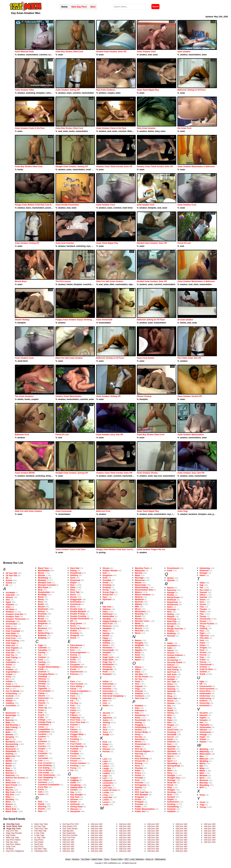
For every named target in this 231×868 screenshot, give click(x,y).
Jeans (105, 720)
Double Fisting (77, 614)
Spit (169, 758)
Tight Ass (204, 636)
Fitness (74, 729)
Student (171, 797)
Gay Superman (69, 833)
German (74, 799)
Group (106, 590)
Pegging (139, 725)
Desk (73, 578)
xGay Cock (11, 847)
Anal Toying (11, 657)
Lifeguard (107, 780)
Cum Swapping (45, 777)
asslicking (31, 93)
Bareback (10, 742)
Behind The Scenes (15, 778)
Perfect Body (141, 732)
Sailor (170, 643)
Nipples (139, 650)
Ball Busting (12, 725)
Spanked (171, 751)
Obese (138, 667)
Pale (137, 713)
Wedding (204, 761)
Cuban (41, 756)
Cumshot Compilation (49, 785)
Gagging (75, 780)
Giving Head (76, 807)
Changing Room (46, 674)
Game (73, 783)
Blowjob (42, 580)
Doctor (74, 597)
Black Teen (43, 568)
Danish (41, 809)
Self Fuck (172, 672)
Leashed (107, 771)
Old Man (139, 674)
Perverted (140, 739)
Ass (8, 689)
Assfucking (11, 693)
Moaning (139, 614)
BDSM (9, 761)
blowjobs (40, 93)
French (74, 761)
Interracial (107, 693)
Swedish (171, 811)
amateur (21, 55)
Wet (201, 766)
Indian (106, 681)
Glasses (74, 809)
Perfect (138, 730)
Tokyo (203, 645)
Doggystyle (76, 599)
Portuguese (141, 785)
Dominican (76, 604)
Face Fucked (77, 684)
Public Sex (140, 811)
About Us (149, 859)
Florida (74, 737)
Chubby (42, 684)
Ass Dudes (39, 842)
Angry (9, 660)
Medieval (139, 599)
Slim (169, 722)
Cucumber (43, 758)
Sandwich (172, 646)
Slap (169, 718)
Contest (42, 737)
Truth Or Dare (206, 669)
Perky (138, 734)
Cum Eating (44, 768)
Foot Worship (77, 746)
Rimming (172, 619)
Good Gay (39, 844)
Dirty (73, 590)
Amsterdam (11, 624)
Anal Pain (10, 650)
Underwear (205, 696)
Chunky (42, 686)
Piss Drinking (142, 758)
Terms (107, 859)
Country (42, 746)
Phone (138, 742)
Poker (138, 770)
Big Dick (10, 795)
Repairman (173, 602)
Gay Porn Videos (13, 840)
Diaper (73, 583)
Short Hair (172, 698)
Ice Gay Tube (40, 826)
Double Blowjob (78, 611)
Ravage (171, 592)
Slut (169, 727)
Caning (41, 652)
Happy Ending (109, 621)
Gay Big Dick (68, 831)
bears (29, 208)
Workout (204, 780)
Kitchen (106, 749)
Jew (105, 725)
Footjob (74, 751)
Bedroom (10, 775)
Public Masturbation (145, 809)
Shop (170, 696)
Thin (202, 614)
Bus (40, 626)
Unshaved (205, 705)
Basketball (11, 751)
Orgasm (139, 686)
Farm (73, 696)
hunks (72, 131)
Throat (203, 621)
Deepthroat (76, 573)
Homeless (107, 648)
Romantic (172, 624)
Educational (76, 645)
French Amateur (78, 763)
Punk (170, 571)
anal (150, 55)
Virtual (203, 739)
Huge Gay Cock (14, 829)
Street (170, 785)
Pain (137, 708)
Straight (171, 775)
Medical (139, 597)
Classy (41, 700)
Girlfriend (75, 804)
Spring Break (174, 766)
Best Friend (11, 785)
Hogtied (106, 640)
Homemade (108, 650)
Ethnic (73, 662)
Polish (138, 775)
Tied (202, 631)
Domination (76, 602)
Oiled (138, 672)
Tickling (203, 628)
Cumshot (42, 782)
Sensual (171, 677)
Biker (8, 797)
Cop (40, 739)
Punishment (173, 568)
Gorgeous (107, 575)
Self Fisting (173, 670)
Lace (105, 759)
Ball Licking (11, 727)
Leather (106, 773)
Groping (107, 587)
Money (138, 619)
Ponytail (139, 778)
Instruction (108, 691)
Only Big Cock (13, 824)
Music (138, 633)
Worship (204, 783)
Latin (105, 764)
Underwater (205, 693)
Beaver (9, 770)
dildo (130, 131)
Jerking (106, 722)
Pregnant (139, 797)
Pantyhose (140, 715)
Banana (9, 734)
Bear (8, 768)
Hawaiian (107, 628)
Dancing (42, 806)
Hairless (107, 609)
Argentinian (11, 672)
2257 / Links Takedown (134, 859)
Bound (41, 607)
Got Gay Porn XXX (71, 824)
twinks (151, 131)
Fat (72, 701)
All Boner (10, 849)
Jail (104, 715)
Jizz (104, 727)
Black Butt (11, 809)
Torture (203, 652)
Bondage (42, 595)
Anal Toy (10, 655)
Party (138, 718)
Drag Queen (76, 623)
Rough (170, 626)
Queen (170, 578)
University (205, 703)
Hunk (105, 672)
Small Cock (173, 730)
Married (139, 573)
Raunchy (172, 590)
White (202, 771)
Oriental (139, 691)
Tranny (203, 662)
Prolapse (139, 802)
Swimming (205, 568)
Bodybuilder (44, 592)
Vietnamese (205, 732)
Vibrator (204, 730)
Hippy (105, 638)
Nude (138, 655)
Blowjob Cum (45, 583)
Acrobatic (10, 592)
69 (7, 585)
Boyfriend (43, 609)
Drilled (73, 631)
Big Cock (10, 792)
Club (40, 712)
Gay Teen (75, 797)
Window (204, 775)
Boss (40, 602)
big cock (158, 476)
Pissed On (140, 761)
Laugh (106, 768)
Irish (105, 703)
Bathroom (11, 756)
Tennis (203, 604)
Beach (9, 763)
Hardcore (107, 626)
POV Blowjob (141, 795)
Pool (137, 780)
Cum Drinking (45, 765)
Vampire (204, 720)
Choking (42, 681)
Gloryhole (75, 811)
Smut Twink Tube (14, 826)
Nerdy (138, 648)
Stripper (171, 790)
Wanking (204, 749)
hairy (157, 131)
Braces (41, 611)
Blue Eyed (43, 587)
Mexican (139, 602)
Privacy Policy (117, 859)
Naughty (139, 643)
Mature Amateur (143, 595)
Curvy (41, 789)
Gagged (74, 778)
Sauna (170, 650)
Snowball (172, 734)
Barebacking (12, 744)
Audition (10, 703)
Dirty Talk (75, 592)
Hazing (106, 633)
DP (72, 621)
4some (9, 583)
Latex (105, 761)
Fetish (73, 710)
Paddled (139, 706)
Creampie (43, 753)
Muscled (139, 631)
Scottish (171, 658)
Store (170, 770)
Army (8, 677)
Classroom (43, 698)
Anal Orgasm (12, 648)
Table (202, 583)
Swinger (204, 573)
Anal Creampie (13, 631)
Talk (202, 585)
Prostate (139, 804)
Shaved (171, 686)
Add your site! (68, 840)
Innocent (107, 686)
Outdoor (139, 693)
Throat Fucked (207, 624)
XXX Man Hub (40, 831)
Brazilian (42, 614)
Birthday (10, 799)
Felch (73, 708)
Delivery (74, 575)
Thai (202, 607)
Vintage (203, 734)
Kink (105, 742)
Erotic (73, 660)
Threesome (205, 619)
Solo (169, 744)
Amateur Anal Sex (15, 614)
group (215, 514)
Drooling (75, 633)
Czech (41, 794)
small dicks (91, 170)
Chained (42, 672)
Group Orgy (108, 592)
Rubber (171, 631)
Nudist (138, 657)
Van (201, 722)
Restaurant (173, 604)
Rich (169, 612)
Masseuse (140, 580)
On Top (139, 679)
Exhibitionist (77, 667)
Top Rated (85, 859)
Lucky (106, 804)
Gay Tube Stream (70, 829)
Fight (73, 713)
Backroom (11, 713)
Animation (11, 662)
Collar (41, 717)
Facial (73, 689)
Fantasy (74, 693)
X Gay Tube (39, 835)
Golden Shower (110, 571)
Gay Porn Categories (15, 851)
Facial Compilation (80, 691)
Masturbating (141, 587)
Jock (105, 730)
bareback (71, 246)
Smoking (172, 732)
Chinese (42, 679)
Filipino (74, 715)
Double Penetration (80, 619)
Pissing (139, 763)
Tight (202, 633)
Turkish (203, 672)
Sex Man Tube (40, 849)
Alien (8, 607)
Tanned (203, 592)
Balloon (9, 730)
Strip (170, 787)
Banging (10, 737)
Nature (138, 640)
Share (170, 684)
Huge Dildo (108, 660)
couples (111, 93)
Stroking (171, 792)
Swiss (203, 575)
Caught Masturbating (48, 667)
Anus (8, 667)
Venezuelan (205, 727)
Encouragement (78, 652)
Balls (8, 732)
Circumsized (44, 691)
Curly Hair (43, 787)
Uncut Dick (205, 691)
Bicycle (9, 787)
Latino (106, 766)
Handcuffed (108, 616)
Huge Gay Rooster (14, 833)
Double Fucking (78, 616)
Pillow (138, 756)
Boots (41, 597)
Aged (8, 602)
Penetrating (141, 727)
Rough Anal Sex (175, 629)
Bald (8, 722)
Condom (42, 734)
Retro (170, 607)
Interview (107, 698)
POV (137, 790)
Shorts (170, 701)
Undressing (205, 698)
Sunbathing (173, 807)
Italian (106, 705)
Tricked (203, 667)
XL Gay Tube (40, 838)
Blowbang (43, 578)
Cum (40, 761)
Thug (202, 626)
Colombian (43, 725)
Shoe (170, 694)
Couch (41, 744)
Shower (171, 703)
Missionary (140, 611)
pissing (49, 208)
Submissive (173, 802)
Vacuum (204, 715)
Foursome (75, 758)
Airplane (10, 604)
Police (138, 773)
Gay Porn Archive (70, 835)
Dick (72, 585)
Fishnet (74, 725)
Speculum (172, 754)
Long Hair (107, 797)
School (171, 653)
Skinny (171, 713)
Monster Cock (142, 621)
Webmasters (160, 859)
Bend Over (11, 783)
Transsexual (206, 664)
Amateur (10, 612)
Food (73, 741)
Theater (203, 609)
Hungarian (108, 669)
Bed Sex (10, 773)
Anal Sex (10, 653)
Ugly (202, 681)
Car (40, 655)
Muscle (138, 628)
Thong (203, 616)
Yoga (202, 805)
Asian (8, 684)
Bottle (41, 604)
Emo (73, 650)
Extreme (74, 674)
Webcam (204, 759)
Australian (11, 705)
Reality (171, 595)
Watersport (205, 754)
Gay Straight (76, 795)
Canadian (43, 650)
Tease (202, 600)
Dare (40, 811)
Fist (72, 727)
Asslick (9, 698)
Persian (139, 737)
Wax (202, 756)
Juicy (105, 732)
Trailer (203, 660)
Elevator (74, 648)
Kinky (105, 744)
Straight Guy (173, 778)
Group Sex (108, 595)
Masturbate (140, 585)
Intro (105, 701)
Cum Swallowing (46, 775)
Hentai (106, 636)
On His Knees (142, 677)
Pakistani (139, 710)
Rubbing (171, 633)
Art (7, 679)
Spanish (171, 749)
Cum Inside (43, 773)
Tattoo (203, 595)
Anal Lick (10, 645)
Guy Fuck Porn (69, 838)
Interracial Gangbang (113, 696)
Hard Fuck (108, 624)
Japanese (107, 718)
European (75, 664)
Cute (40, 792)
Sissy (170, 708)
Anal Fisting (12, 636)
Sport (170, 761)
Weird (202, 763)
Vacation (204, 713)
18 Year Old (11, 573)
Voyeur (203, 742)
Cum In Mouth (45, 770)
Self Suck (172, 674)
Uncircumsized (207, 689)
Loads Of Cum (110, 790)
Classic (42, 696)
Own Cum (140, 698)
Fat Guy (74, 703)
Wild (202, 773)
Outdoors (140, 696)
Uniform (204, 701)
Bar (7, 739)
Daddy (41, 804)
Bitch (8, 802)
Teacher (203, 597)
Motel (138, 623)
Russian (171, 636)
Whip (202, 768)
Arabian (9, 669)
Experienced (76, 672)
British (41, 616)
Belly (8, 780)
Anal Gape (11, 643)
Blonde (41, 575)
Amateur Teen (13, 617)
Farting (74, 698)
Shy (169, 706)
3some (9, 580)
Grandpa (107, 580)
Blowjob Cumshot (47, 585)
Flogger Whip (77, 734)
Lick (105, 778)
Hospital (107, 652)
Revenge (171, 609)
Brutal (41, 619)
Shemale (171, 691)
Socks (170, 739)
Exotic (73, 669)
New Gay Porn (79, 7)
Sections (76, 859)
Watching (204, 751)
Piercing (139, 754)
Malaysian (140, 571)
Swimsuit (204, 571)
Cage (40, 645)
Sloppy (171, 725)
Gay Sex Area (12, 842)
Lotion (106, 800)
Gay (72, 792)
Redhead (172, 600)
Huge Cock (108, 657)
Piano (138, 746)
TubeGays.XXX (41, 851)
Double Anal (76, 609)
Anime (9, 665)
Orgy (137, 689)
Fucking (74, 766)
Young (203, 807)
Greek (105, 583)
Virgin (203, 737)
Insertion (107, 689)
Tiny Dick (204, 638)
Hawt (105, 631)
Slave (170, 720)
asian (61, 55)
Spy (169, 768)
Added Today (97, 859)
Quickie (171, 580)
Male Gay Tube (12, 838)
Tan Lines (204, 590)
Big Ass (9, 790)
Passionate (140, 720)
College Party (45, 722)
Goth (105, 578)
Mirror (138, 609)
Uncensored (206, 686)
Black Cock (11, 811)
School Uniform (175, 655)
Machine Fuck (142, 568)
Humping (107, 667)
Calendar (42, 648)
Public (138, 807)
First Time (75, 720)
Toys (202, 657)
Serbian (171, 679)
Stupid (170, 799)
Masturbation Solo (144, 590)
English (74, 657)
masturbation (32, 55)
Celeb (41, 669)
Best (93, 7)
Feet (72, 705)
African (9, 597)
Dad (40, 802)
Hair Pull (107, 607)
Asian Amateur (13, 686)
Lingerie (107, 785)
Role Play (172, 621)
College (42, 720)
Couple (41, 749)
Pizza (138, 766)
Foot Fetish (76, 744)
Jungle (106, 734)
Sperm (170, 756)
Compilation (44, 732)
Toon (202, 650)
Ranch (170, 588)
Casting (42, 662)
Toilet (202, 643)
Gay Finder (11, 835)
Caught (41, 664)
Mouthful (139, 626)
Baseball (10, 746)
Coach (41, 715)
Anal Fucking (12, 641)
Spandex (171, 746)
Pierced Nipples (143, 751)
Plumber (139, 768)
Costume (42, 741)
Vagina (203, 718)
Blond (41, 573)
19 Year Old (11, 575)
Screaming (172, 660)
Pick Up (139, 749)
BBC (8, 758)
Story (170, 773)
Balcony (10, 720)
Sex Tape (172, 682)
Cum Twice (43, 780)
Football (74, 749)
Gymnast (107, 599)
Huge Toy (107, 662)
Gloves (106, 568)
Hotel (105, 655)
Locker (106, 792)
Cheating (42, 676)
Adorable (10, 595)
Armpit (9, 674)
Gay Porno (39, 840)
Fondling (75, 739)
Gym (105, 597)
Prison (138, 799)
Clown (41, 710)
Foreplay (75, 754)
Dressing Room (78, 628)
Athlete (9, 701)
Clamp (41, 693)
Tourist (203, 655)
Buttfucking (44, 633)
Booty (41, 599)
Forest (73, 756)
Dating (73, 571)
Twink (202, 674)
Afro (8, 600)
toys (88, 246)
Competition (44, 729)
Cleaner (42, 703)
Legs (105, 776)
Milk (137, 607)
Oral (137, 684)
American (10, 621)
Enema (74, 655)
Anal (8, 626)
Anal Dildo (11, 633)
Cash (40, 660)
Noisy (138, 652)
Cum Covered (45, 763)
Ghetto (74, 802)
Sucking (171, 804)
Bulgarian (43, 623)
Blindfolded (44, 571)
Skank (170, 710)
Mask (138, 575)
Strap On (172, 783)
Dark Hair (75, 568)
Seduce (171, 665)
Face (73, 681)
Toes (202, 640)
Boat (40, 590)
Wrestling (204, 785)
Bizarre (9, 804)
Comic (41, 727)
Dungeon (75, 635)
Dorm (73, 607)
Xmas (202, 795)
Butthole (42, 635)
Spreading (172, 763)
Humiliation (108, 664)
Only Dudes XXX (70, 826)
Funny (73, 768)
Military (139, 604)
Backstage (11, 715)
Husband (107, 674)
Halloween (108, 614)
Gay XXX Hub (12, 831)
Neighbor (139, 645)
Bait (8, 718)
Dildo (73, 587)
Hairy (105, 612)
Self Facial (172, 667)
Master (138, 583)
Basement (11, 749)
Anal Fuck (11, 638)
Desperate (75, 580)
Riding (170, 614)
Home (64, 7)
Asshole (10, 696)
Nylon (138, 660)
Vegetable (204, 725)
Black (8, 807)
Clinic (41, 705)
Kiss (105, 747)
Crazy (41, 751)
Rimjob (171, 617)
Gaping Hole (76, 787)
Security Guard (175, 662)
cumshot (43, 55)
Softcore (171, 742)
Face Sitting (76, 686)
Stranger (171, 780)
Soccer (171, 737)
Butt (40, 631)
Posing (138, 787)
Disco (73, 595)
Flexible (74, 732)
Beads (9, 766)
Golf (105, 573)
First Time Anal (78, 722)
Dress (73, 626)
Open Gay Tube (41, 824)
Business (43, 628)
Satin (170, 648)
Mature (138, 592)
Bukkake (42, 621)
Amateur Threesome (16, 619)
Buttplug (42, 638)
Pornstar (139, 783)
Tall (201, 588)
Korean (106, 751)
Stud (169, 795)
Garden (74, 790)
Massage (139, 578)
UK (201, 684)
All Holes (10, 609)
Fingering (75, 717)
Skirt (169, 715)
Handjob (107, 619)
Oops (138, 681)
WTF (202, 787)
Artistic (9, 681)
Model (138, 616)
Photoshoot (141, 744)
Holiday (106, 643)
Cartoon (42, 657)
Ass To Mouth (12, 691)
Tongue (203, 648)
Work (202, 778)
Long (105, 795)
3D (7, 578)
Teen (202, 602)
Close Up (42, 708)
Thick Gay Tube (41, 829)
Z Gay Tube (39, 833)
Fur (72, 770)
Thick (202, 612)
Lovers (106, 802)
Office (138, 669)
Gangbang (75, 785)
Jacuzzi (106, 713)
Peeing (138, 722)
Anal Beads (11, 629)
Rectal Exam (173, 597)
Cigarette (42, 688)
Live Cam (107, 788)
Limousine (108, 783)
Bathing (9, 754)
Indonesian (108, 684)
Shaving (171, 689)
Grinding (107, 585)
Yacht (202, 802)
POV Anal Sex (142, 792)
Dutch (73, 638)
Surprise (171, 809)
